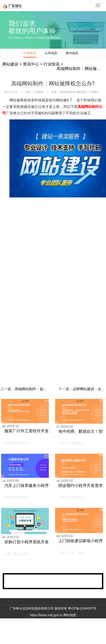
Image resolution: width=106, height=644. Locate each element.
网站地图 (70, 615)
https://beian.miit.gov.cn (46, 615)
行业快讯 (33, 53)
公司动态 (54, 53)
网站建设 (10, 64)
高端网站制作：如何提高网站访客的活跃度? (43, 389)
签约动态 (75, 53)
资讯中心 (31, 64)
